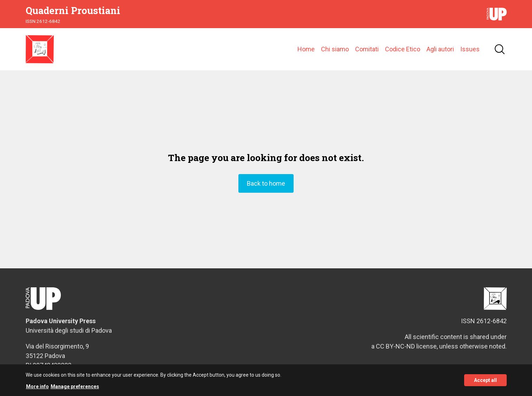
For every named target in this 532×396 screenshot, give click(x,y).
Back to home (266, 183)
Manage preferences (75, 388)
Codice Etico (403, 49)
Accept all (485, 382)
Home (306, 49)
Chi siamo (335, 49)
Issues (470, 49)
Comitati (367, 49)
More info (37, 388)
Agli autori (440, 49)
